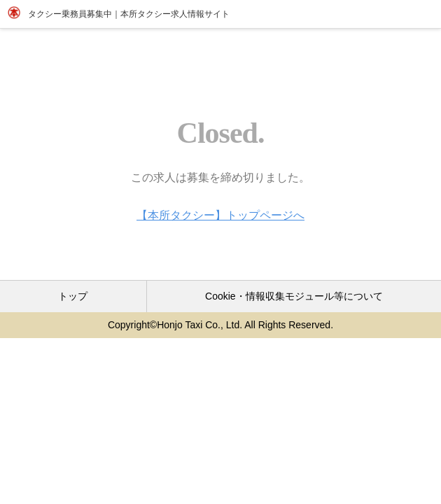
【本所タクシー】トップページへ (220, 215)
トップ (73, 296)
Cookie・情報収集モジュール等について (294, 296)
